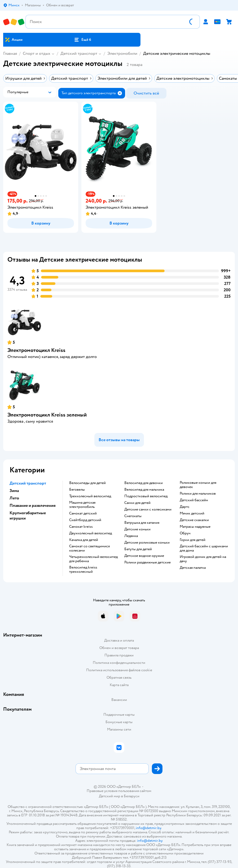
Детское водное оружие (144, 556)
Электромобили (122, 53)
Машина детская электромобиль (82, 505)
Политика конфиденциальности (119, 663)
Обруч (185, 533)
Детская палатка (193, 568)
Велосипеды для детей (87, 483)
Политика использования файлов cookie (119, 670)
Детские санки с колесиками (148, 509)
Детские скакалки (194, 520)
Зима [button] (14, 491)
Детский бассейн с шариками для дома (204, 548)
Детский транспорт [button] (28, 483)
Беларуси (132, 796)
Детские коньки (137, 529)
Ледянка (131, 536)
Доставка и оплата (119, 640)
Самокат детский (83, 513)
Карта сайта (119, 685)
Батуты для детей (138, 549)
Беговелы (77, 490)
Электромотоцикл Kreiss (36, 350)
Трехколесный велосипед (90, 496)
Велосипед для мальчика (144, 490)
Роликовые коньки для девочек (198, 485)
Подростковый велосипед (146, 496)
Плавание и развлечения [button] (33, 505)
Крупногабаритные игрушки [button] (28, 516)
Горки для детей (193, 540)
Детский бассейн (194, 500)
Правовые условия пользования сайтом (119, 791)
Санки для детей (137, 503)
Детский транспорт (79, 53)
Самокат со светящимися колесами (89, 548)
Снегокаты (133, 516)
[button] (83, 40)
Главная (10, 53)
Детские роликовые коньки (147, 543)
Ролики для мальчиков (198, 494)
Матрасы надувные (195, 527)
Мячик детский (192, 513)
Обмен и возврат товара (119, 648)
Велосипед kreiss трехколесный (83, 570)
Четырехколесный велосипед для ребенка (93, 559)
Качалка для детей (84, 540)
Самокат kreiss (81, 527)
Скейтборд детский (85, 520)
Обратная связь (119, 677)
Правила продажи (119, 655)
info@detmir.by (148, 828)
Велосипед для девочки (144, 483)
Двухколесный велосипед (91, 533)
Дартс (185, 507)
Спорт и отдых (37, 53)
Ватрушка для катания (142, 523)
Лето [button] (14, 498)
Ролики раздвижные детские (147, 562)
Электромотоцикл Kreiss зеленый (47, 415)
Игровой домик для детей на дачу (203, 559)
